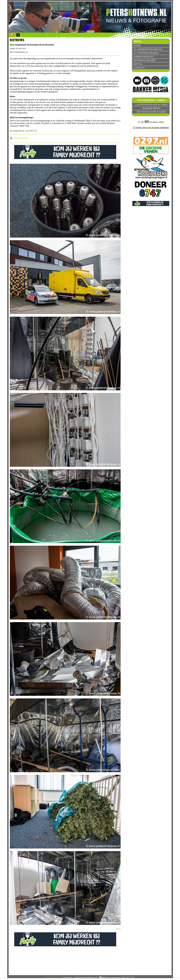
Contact (139, 68)
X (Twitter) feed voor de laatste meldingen (151, 127)
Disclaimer (68, 978)
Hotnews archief (145, 60)
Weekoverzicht (144, 57)
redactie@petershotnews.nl (86, 978)
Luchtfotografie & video (151, 104)
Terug (118, 929)
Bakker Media (152, 108)
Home (137, 46)
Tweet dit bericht (21, 138)
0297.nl (138, 64)
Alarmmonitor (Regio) (148, 49)
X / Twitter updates (146, 53)
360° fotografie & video (152, 112)
